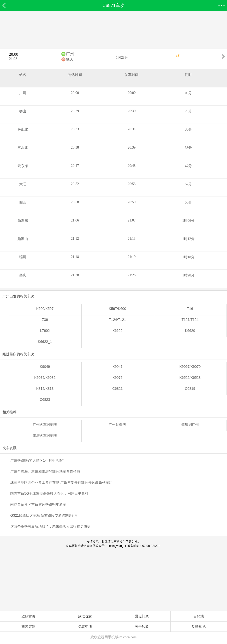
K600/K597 (45, 309)
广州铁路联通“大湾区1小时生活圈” (37, 460)
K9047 (117, 367)
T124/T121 (118, 320)
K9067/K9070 (190, 367)
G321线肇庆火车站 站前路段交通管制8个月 (44, 515)
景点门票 (142, 616)
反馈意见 (199, 627)
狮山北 (23, 129)
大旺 (23, 184)
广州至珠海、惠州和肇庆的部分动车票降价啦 (45, 471)
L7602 (45, 331)
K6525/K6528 (190, 378)
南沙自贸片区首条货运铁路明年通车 (38, 504)
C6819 (190, 389)
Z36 (45, 320)
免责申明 (85, 627)
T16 (190, 309)
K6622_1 (45, 342)
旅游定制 (28, 627)
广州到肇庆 (117, 425)
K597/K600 (117, 309)
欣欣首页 (28, 616)
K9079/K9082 (45, 378)
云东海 (23, 166)
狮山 (23, 111)
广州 (70, 54)
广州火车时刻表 (45, 425)
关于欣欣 (142, 627)
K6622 (117, 331)
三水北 (23, 148)
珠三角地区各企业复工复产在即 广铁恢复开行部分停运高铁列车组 (61, 482)
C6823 (45, 400)
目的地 (199, 616)
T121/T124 (190, 320)
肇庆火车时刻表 (45, 435)
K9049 (45, 367)
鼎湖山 (23, 239)
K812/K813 (45, 389)
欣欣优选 (85, 616)
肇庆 (69, 59)
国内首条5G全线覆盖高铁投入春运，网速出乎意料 (49, 493)
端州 (23, 257)
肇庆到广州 (190, 425)
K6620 (190, 331)
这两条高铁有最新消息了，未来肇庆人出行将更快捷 (50, 526)
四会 (23, 202)
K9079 (117, 378)
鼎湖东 (23, 221)
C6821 (117, 389)
